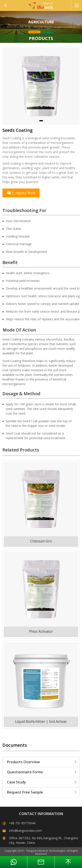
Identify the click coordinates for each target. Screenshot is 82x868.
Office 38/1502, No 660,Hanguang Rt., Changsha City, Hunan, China (43, 840)
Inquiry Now (21, 193)
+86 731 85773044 (22, 823)
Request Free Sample (42, 792)
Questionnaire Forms (42, 772)
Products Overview (42, 762)
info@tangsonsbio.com (25, 831)
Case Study (42, 782)
